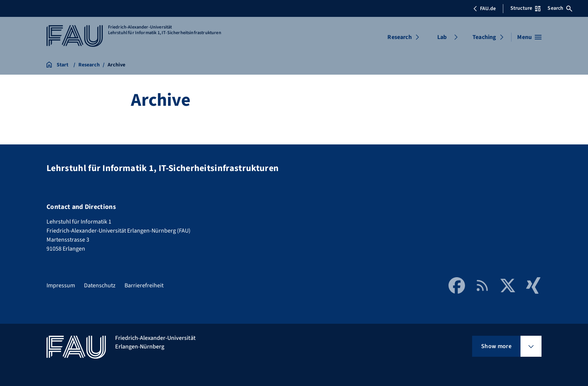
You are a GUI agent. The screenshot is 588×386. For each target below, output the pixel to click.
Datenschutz (100, 285)
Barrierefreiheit (144, 285)
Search (560, 8)
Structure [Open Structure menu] (525, 8)
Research (399, 37)
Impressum (61, 285)
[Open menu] (529, 37)
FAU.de (484, 9)
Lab (442, 37)
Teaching (484, 37)
